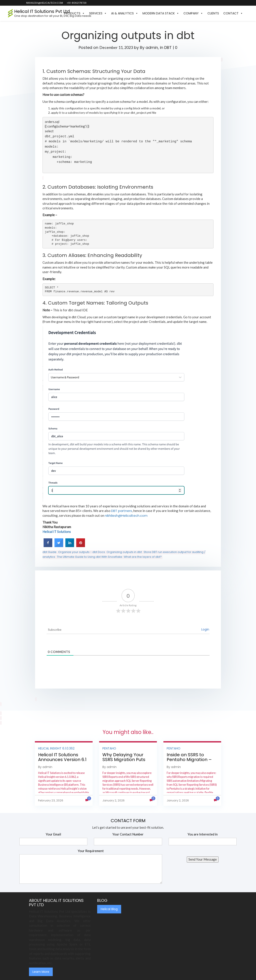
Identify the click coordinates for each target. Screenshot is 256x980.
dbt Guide (49, 552)
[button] (247, 13)
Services (98, 13)
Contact (233, 13)
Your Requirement (91, 851)
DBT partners (122, 511)
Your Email (53, 834)
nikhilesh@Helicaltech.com (126, 516)
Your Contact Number (128, 834)
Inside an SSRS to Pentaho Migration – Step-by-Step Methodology (189, 762)
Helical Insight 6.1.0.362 (56, 748)
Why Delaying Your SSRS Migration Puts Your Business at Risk (125, 760)
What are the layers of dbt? (143, 557)
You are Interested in (203, 834)
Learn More (41, 972)
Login (205, 629)
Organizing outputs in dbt (124, 552)
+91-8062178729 (76, 3)
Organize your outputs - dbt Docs (82, 552)
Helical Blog (109, 909)
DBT (168, 47)
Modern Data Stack (161, 13)
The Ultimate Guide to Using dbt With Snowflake (90, 557)
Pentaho (109, 748)
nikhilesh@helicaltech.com (44, 3)
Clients (213, 13)
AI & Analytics (125, 13)
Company (193, 13)
